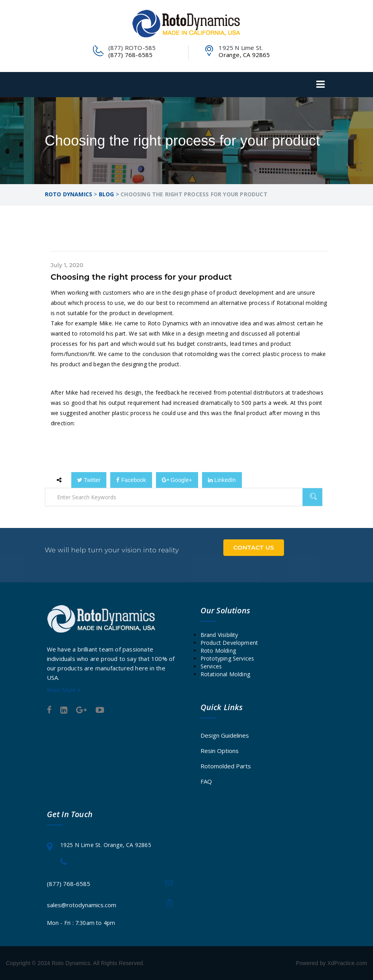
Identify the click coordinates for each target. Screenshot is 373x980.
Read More (64, 690)
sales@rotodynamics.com (82, 905)
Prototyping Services (227, 658)
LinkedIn (222, 480)
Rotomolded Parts (226, 766)
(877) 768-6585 (69, 884)
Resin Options (220, 751)
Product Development (229, 643)
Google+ (177, 480)
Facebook (131, 480)
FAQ (206, 781)
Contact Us (254, 547)
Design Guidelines (225, 735)
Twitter (89, 480)
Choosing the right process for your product (142, 277)
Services (211, 666)
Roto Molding (218, 651)
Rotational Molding (225, 674)
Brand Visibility (219, 635)
